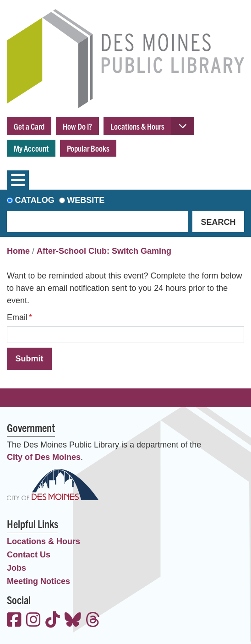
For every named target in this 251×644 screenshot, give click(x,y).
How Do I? (77, 126)
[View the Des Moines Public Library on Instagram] (33, 621)
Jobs (16, 568)
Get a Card (29, 126)
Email (17, 317)
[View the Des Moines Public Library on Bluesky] (73, 621)
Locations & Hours (137, 126)
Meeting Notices (38, 581)
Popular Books (88, 148)
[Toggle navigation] (18, 180)
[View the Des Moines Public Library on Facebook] (14, 621)
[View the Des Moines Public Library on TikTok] (53, 621)
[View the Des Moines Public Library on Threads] (93, 621)
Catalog (35, 200)
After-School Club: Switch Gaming (104, 251)
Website (86, 200)
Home (18, 251)
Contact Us (29, 555)
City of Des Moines (44, 457)
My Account (31, 148)
